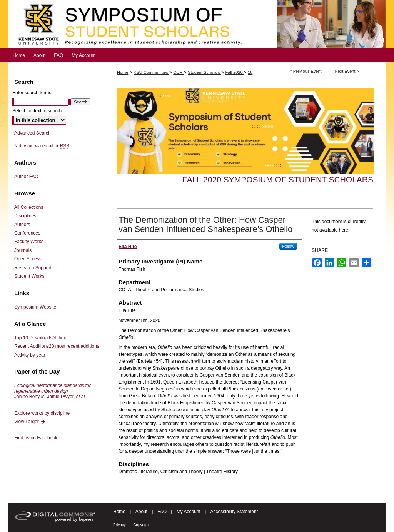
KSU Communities (151, 72)
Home (123, 72)
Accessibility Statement (234, 512)
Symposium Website (35, 307)
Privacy (119, 525)
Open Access (28, 259)
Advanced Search (33, 133)
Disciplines (25, 216)
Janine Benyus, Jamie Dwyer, (53, 391)
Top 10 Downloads (41, 338)
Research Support (33, 268)
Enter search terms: (33, 93)
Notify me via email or (42, 146)
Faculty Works (29, 242)
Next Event (345, 71)
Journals (23, 250)
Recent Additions (57, 346)
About (141, 512)
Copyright (141, 525)
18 (250, 72)
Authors (22, 225)
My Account (189, 512)
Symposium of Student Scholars (197, 24)
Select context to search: (38, 111)
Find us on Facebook (36, 438)
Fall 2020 (234, 72)
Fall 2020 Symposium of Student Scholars (278, 179)
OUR (179, 72)
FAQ (162, 512)
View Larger (30, 422)
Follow (288, 246)
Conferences (27, 233)
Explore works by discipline (42, 413)
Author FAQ (26, 177)
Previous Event (307, 71)
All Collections (29, 207)
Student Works (29, 276)
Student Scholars (205, 72)
